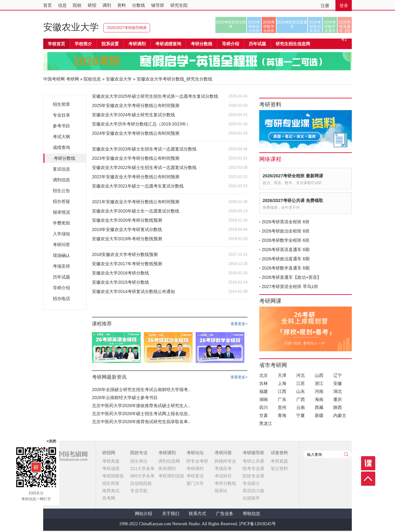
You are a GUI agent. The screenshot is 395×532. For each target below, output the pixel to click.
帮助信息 (252, 514)
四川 (264, 407)
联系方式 (197, 514)
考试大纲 (61, 137)
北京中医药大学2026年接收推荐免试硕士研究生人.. (141, 406)
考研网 (73, 79)
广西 (301, 399)
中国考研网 (65, 456)
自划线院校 (141, 483)
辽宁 (338, 375)
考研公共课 (253, 461)
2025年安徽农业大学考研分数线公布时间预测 (136, 105)
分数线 (139, 5)
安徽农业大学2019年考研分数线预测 (127, 239)
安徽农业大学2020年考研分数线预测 (127, 220)
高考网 (109, 498)
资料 (122, 5)
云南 (301, 407)
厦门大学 (195, 483)
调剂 (107, 5)
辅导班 (158, 5)
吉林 (264, 383)
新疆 (319, 415)
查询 (346, 454)
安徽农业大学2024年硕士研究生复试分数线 (133, 115)
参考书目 (61, 126)
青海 (282, 415)
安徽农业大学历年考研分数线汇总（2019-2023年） (141, 124)
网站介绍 (143, 514)
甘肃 (264, 415)
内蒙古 (340, 415)
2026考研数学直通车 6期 (286, 268)
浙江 (319, 383)
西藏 (319, 407)
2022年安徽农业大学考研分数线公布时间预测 (136, 177)
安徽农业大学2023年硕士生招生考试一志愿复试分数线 (144, 149)
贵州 (282, 407)
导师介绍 (231, 44)
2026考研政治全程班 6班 (286, 231)
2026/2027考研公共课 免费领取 (293, 200)
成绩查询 (61, 147)
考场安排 (61, 266)
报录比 (221, 491)
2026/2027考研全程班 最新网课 (293, 176)
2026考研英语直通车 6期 (286, 250)
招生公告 (61, 191)
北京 (264, 375)
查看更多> (239, 324)
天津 (282, 375)
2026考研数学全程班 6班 (286, 240)
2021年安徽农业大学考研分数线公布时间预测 (136, 202)
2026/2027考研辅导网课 (127, 28)
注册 (325, 6)
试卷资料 (279, 453)
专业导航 (139, 491)
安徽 (338, 383)
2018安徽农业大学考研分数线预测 (125, 254)
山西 (319, 375)
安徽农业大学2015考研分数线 (121, 282)
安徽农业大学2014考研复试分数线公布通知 (133, 291)
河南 (319, 391)
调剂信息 (61, 180)
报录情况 (61, 212)
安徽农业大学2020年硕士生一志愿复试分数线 (136, 211)
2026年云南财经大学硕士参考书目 (125, 398)
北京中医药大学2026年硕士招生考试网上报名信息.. (141, 414)
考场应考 (223, 468)
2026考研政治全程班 (254, 27)
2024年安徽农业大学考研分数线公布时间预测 (136, 133)
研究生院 (179, 5)
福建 (264, 391)
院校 (77, 5)
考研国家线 (113, 476)
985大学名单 (142, 476)
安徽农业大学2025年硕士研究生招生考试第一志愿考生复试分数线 (155, 96)
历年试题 (61, 277)
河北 (301, 375)
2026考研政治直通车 (315, 27)
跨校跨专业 (225, 461)
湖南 (264, 399)
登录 (344, 6)
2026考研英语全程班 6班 (286, 222)
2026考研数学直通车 (330, 27)
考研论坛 (195, 453)
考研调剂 (137, 44)
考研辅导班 (253, 453)
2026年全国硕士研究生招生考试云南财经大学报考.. (141, 390)
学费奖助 (61, 223)
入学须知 (61, 234)
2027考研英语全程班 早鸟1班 (290, 287)
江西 (282, 391)
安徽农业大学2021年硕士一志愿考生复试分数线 (138, 186)
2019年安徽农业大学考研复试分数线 (127, 229)
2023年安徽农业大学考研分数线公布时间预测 (136, 158)
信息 (62, 5)
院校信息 (92, 79)
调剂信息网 (169, 461)
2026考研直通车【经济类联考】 (345, 27)
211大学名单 (142, 468)
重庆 (338, 399)
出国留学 (251, 498)
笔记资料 (279, 468)
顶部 (368, 479)
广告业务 (225, 514)
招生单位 (139, 461)
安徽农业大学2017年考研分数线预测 (127, 264)
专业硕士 (251, 483)
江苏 (301, 383)
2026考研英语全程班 (231, 24)
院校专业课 (253, 476)
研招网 (109, 453)
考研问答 (61, 245)
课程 (368, 463)
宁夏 (301, 415)
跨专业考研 (197, 461)
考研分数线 (64, 158)
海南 (319, 399)
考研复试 (195, 476)
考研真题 (111, 461)
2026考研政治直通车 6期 (286, 259)
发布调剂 (167, 468)
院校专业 (139, 453)
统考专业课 (253, 468)
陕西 (338, 407)
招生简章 (61, 104)
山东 (301, 391)
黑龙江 (266, 423)
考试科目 (223, 476)
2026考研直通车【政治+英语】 (291, 277)
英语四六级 (253, 491)
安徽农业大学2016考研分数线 (121, 273)
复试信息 (61, 169)
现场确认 (61, 255)
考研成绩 (111, 468)
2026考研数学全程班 (269, 27)
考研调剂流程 (171, 476)
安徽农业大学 (71, 27)
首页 (48, 5)
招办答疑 (61, 201)
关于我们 (171, 514)
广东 (282, 399)
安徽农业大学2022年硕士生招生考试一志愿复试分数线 (144, 167)
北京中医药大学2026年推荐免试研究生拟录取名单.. (141, 422)
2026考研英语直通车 (292, 24)
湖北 (338, 391)
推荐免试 (111, 491)
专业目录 (61, 115)
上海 (282, 383)
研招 (92, 5)
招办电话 (61, 299)
